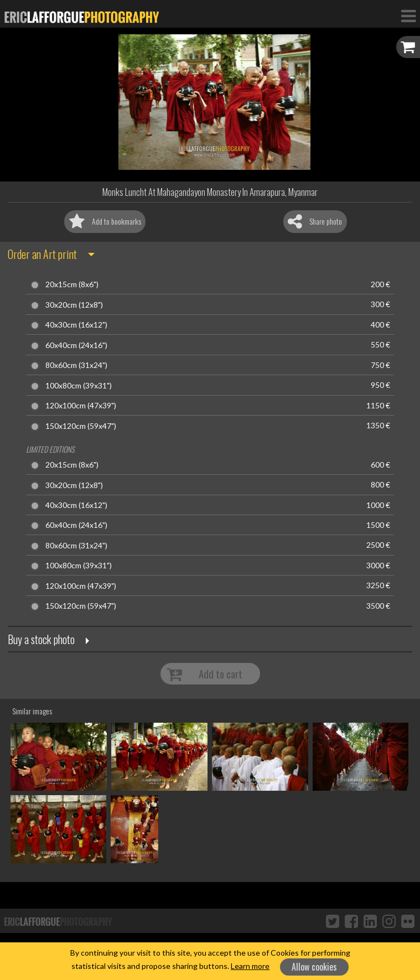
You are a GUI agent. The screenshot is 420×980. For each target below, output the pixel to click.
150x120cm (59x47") (81, 426)
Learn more (250, 966)
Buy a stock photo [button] (41, 639)
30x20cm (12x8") (74, 305)
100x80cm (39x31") (79, 386)
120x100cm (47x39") (81, 406)
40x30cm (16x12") (76, 325)
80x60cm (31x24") (76, 365)
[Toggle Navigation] (408, 15)
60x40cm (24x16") (76, 345)
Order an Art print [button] (42, 254)
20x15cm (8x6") (72, 284)
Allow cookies (314, 967)
